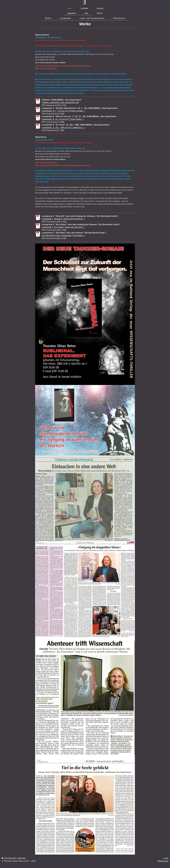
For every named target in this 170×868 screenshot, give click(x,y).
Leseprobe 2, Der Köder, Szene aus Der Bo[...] (63, 227)
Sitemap (22, 858)
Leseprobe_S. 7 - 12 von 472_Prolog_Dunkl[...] (63, 111)
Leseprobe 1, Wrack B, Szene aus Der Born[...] (63, 219)
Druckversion (9, 858)
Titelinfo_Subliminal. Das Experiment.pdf (60, 102)
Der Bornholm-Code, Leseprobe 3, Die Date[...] (63, 235)
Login (166, 858)
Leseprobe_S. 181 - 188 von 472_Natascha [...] (63, 128)
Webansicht (163, 861)
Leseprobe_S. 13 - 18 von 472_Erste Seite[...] (63, 119)
